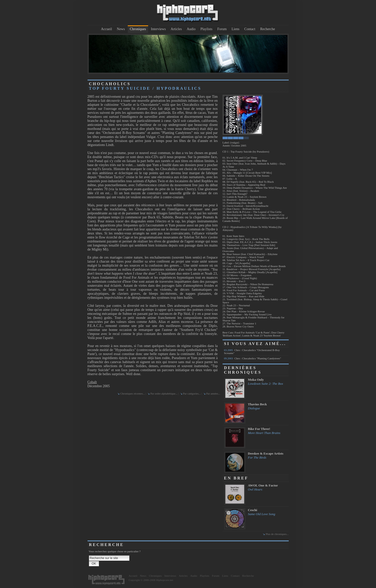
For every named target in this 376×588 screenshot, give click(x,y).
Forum (222, 29)
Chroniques (138, 29)
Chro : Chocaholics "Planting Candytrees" (253, 358)
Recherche (267, 29)
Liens (236, 29)
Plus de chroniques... (277, 534)
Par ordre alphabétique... (164, 394)
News (121, 29)
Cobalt (92, 382)
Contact (250, 29)
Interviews (158, 29)
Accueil (107, 29)
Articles (176, 29)
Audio (191, 29)
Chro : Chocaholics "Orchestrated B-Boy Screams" (252, 352)
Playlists (206, 29)
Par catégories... (192, 394)
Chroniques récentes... (133, 394)
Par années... (213, 394)
